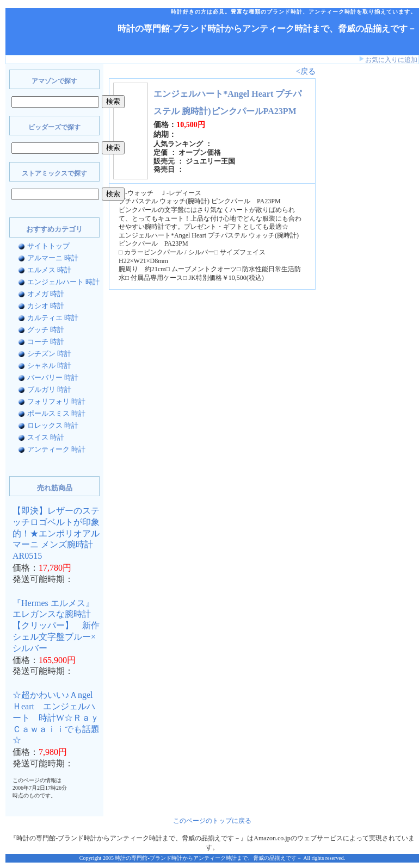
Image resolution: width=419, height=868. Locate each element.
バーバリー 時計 (53, 377)
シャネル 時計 (49, 366)
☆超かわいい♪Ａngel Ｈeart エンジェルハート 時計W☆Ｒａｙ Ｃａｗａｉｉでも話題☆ (60, 717)
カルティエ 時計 (53, 318)
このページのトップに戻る (212, 821)
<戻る (306, 71)
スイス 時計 (46, 437)
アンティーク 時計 (56, 449)
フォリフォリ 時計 (56, 401)
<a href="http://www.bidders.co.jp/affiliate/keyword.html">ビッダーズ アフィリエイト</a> (354, 238)
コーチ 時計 (46, 342)
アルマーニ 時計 (53, 258)
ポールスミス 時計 (56, 413)
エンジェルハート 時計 (63, 282)
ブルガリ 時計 (49, 389)
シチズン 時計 (49, 354)
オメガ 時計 (46, 294)
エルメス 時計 (49, 270)
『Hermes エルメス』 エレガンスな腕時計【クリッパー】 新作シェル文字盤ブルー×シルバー (56, 626)
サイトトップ (48, 246)
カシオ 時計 (46, 306)
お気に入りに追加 (391, 60)
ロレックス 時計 (53, 425)
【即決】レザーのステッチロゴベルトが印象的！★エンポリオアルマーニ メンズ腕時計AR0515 (56, 533)
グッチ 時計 (46, 330)
